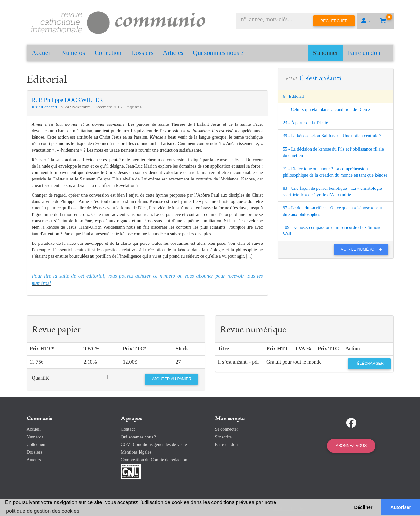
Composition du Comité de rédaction (154, 460)
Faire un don (364, 53)
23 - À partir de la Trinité (306, 123)
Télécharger (369, 364)
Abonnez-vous (351, 446)
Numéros (73, 53)
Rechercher (334, 21)
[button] (366, 21)
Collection (108, 53)
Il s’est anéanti (45, 107)
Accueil (42, 53)
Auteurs (34, 460)
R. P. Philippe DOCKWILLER (68, 100)
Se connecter (227, 429)
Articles (173, 53)
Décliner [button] (364, 507)
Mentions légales (136, 452)
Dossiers (142, 53)
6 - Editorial (294, 96)
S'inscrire (223, 437)
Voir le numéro (363, 249)
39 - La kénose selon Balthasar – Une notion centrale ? (332, 136)
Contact (128, 429)
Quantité (41, 378)
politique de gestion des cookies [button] (43, 511)
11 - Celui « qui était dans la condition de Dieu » (327, 110)
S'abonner (325, 53)
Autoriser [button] (401, 507)
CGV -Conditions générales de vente (154, 444)
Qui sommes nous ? (218, 53)
